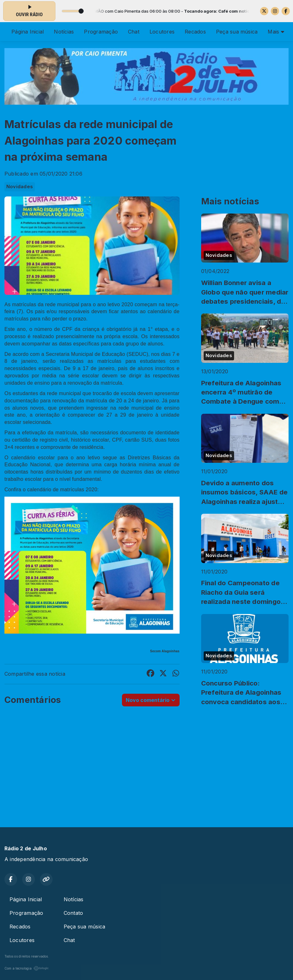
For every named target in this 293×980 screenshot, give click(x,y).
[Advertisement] (146, 768)
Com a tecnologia (27, 968)
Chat (134, 32)
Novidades (20, 187)
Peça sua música (237, 32)
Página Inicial (28, 32)
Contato (73, 913)
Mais (276, 32)
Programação (101, 32)
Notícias (64, 32)
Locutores (162, 32)
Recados (195, 32)
